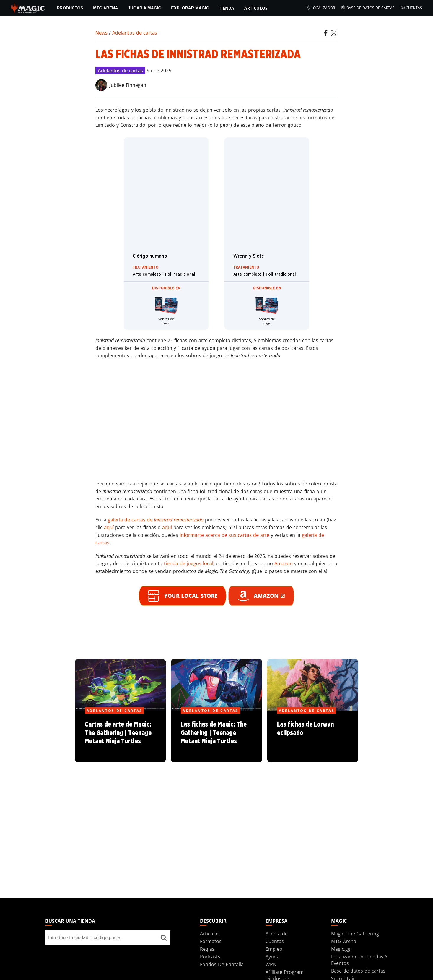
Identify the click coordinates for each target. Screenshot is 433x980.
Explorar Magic (190, 8)
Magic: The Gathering (355, 934)
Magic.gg (341, 949)
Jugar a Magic (145, 8)
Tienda (227, 8)
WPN (271, 964)
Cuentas (411, 8)
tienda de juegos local (189, 563)
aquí (109, 527)
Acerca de (277, 934)
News (101, 33)
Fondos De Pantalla (222, 964)
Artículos (256, 8)
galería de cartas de (156, 520)
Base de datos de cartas (368, 8)
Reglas (207, 949)
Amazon (284, 563)
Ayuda (272, 957)
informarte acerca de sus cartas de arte (224, 535)
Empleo (274, 949)
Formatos (211, 941)
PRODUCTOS (70, 8)
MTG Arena (105, 8)
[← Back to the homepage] (28, 7)
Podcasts (210, 957)
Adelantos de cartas (135, 33)
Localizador (321, 8)
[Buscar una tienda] (164, 938)
